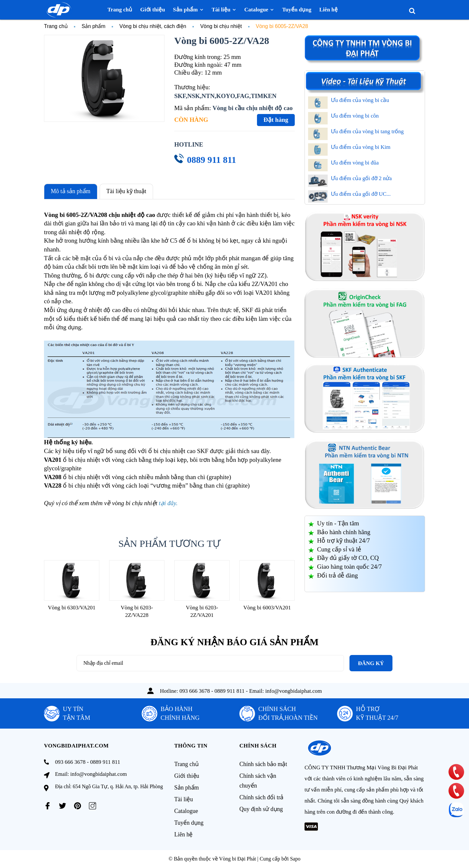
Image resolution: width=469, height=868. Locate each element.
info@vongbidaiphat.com (294, 691)
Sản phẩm (187, 788)
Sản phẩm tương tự (170, 543)
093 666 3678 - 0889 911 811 (212, 691)
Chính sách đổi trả (262, 797)
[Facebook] (48, 806)
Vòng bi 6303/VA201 (72, 608)
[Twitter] (63, 806)
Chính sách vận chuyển (258, 781)
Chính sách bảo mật (263, 764)
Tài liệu (184, 799)
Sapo (295, 859)
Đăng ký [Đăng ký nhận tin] (371, 663)
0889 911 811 (212, 160)
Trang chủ (186, 764)
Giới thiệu (187, 776)
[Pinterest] (78, 806)
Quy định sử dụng (261, 809)
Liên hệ (184, 834)
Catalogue (186, 811)
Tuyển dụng (189, 823)
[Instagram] (92, 806)
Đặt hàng (276, 120)
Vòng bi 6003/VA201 (267, 608)
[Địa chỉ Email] (210, 663)
